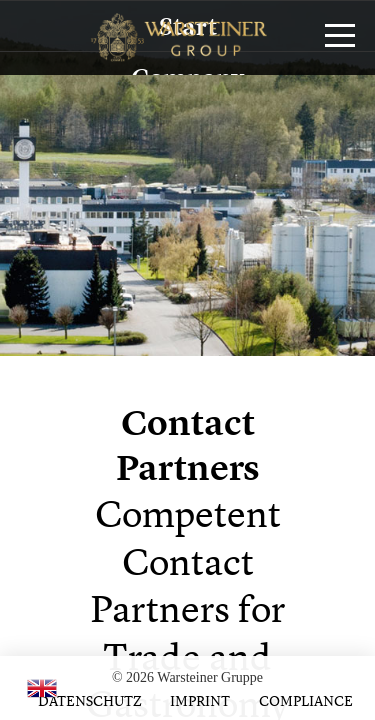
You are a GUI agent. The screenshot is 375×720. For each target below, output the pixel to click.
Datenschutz (90, 700)
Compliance (306, 700)
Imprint (200, 700)
